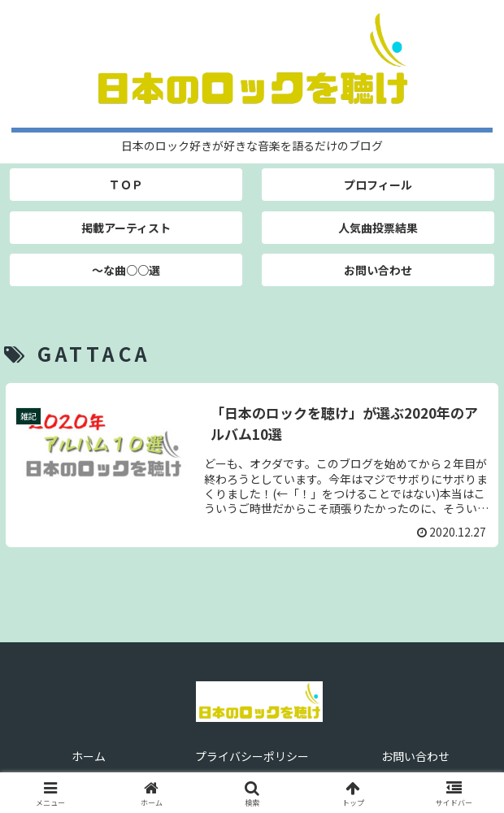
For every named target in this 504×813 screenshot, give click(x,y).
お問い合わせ (415, 756)
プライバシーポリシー (252, 756)
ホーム (89, 756)
